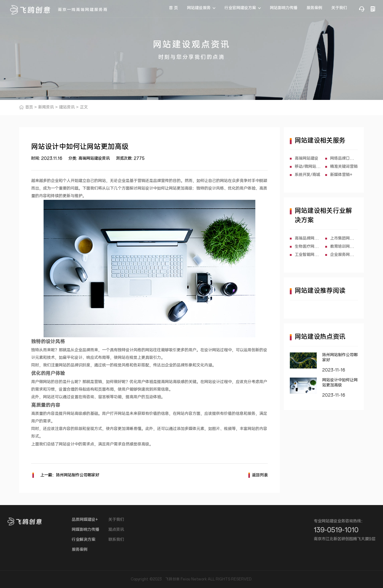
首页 (29, 107)
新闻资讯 (46, 107)
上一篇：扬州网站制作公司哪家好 (66, 475)
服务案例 (314, 8)
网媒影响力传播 (85, 530)
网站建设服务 (199, 8)
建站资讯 (67, 107)
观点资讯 (116, 530)
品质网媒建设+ (85, 520)
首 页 (173, 8)
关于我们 (339, 8)
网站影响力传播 (284, 8)
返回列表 (258, 475)
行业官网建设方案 (240, 8)
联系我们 (116, 540)
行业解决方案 (83, 540)
